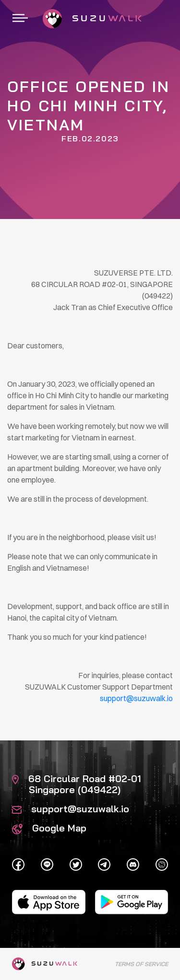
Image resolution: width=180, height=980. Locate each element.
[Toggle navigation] (20, 19)
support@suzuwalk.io (71, 809)
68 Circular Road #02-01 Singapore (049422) (77, 784)
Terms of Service (141, 964)
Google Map (49, 828)
